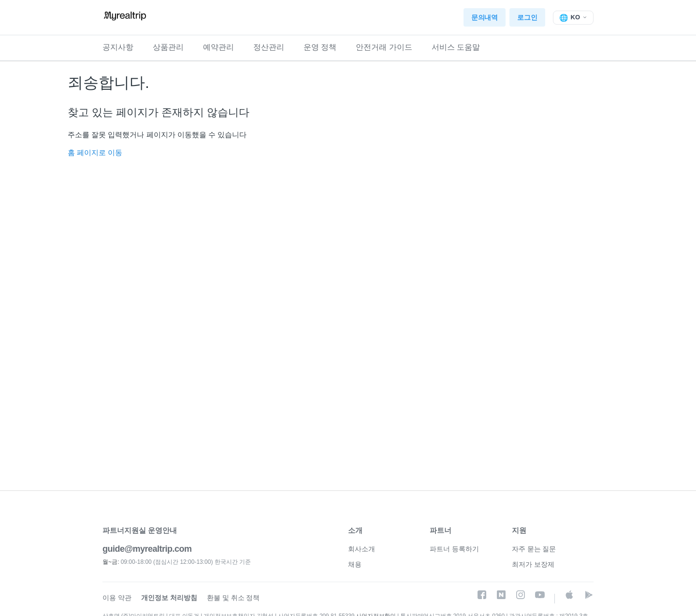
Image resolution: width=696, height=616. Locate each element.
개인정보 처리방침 (169, 598)
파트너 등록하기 (454, 549)
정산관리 (269, 47)
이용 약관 (117, 598)
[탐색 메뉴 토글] (573, 18)
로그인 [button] (527, 17)
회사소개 (362, 549)
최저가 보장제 (533, 564)
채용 (355, 564)
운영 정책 (320, 47)
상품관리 (168, 47)
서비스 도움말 (456, 47)
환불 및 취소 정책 (233, 598)
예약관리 (218, 47)
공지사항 (118, 47)
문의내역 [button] (485, 17)
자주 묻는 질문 (534, 549)
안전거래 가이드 (384, 47)
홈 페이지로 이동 (95, 152)
